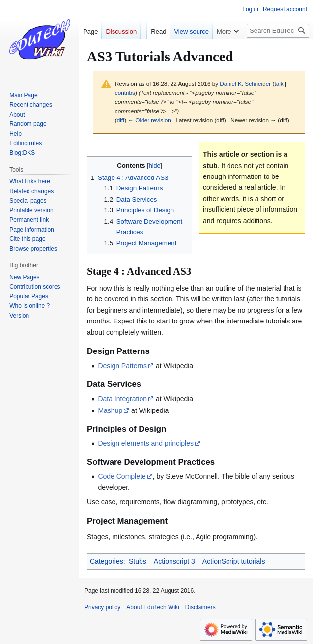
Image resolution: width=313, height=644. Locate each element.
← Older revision (149, 120)
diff (121, 120)
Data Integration (122, 399)
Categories (107, 561)
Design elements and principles (146, 443)
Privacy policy (102, 607)
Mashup (110, 410)
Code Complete (122, 476)
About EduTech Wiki (153, 607)
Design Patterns (122, 366)
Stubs (138, 561)
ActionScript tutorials (234, 561)
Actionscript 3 (174, 561)
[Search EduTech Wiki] (278, 31)
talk (279, 83)
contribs (125, 93)
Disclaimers (200, 607)
